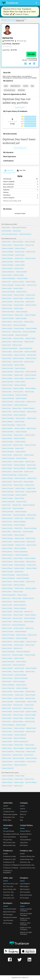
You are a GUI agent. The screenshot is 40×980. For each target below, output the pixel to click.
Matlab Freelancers (6, 228)
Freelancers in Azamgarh (18, 758)
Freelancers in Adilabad (18, 748)
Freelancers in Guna (32, 635)
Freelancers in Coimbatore (8, 265)
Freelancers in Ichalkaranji (19, 468)
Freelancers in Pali (18, 528)
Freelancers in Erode (19, 372)
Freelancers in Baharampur (22, 575)
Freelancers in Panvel (7, 715)
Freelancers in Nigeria (19, 782)
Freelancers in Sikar (31, 542)
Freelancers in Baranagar (7, 478)
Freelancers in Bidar (17, 532)
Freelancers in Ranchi (29, 298)
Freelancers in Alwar (31, 465)
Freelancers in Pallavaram (21, 632)
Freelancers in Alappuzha (21, 495)
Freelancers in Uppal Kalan (8, 752)
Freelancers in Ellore (31, 565)
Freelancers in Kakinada (21, 458)
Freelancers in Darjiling (21, 725)
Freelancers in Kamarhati (21, 432)
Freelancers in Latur (21, 425)
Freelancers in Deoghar (19, 535)
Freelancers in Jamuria (7, 628)
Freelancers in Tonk (18, 648)
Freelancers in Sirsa (19, 572)
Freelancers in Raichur (7, 515)
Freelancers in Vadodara (7, 268)
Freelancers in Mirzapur (7, 525)
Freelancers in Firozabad (30, 445)
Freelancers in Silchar (19, 645)
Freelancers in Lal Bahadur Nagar (9, 475)
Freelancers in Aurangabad (8, 335)
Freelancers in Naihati (28, 482)
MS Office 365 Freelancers (25, 234)
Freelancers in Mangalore (29, 408)
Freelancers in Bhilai (31, 355)
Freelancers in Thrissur (21, 292)
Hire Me (31, 54)
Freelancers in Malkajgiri (17, 655)
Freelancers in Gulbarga (18, 388)
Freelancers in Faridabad (21, 272)
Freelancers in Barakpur (7, 658)
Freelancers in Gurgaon (20, 248)
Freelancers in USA (18, 786)
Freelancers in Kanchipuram (20, 522)
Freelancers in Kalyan (29, 322)
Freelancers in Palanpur (7, 728)
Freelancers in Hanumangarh (8, 635)
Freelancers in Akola (31, 402)
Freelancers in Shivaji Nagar (21, 335)
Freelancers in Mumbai (30, 242)
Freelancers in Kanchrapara (19, 682)
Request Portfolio (20, 108)
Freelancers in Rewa (6, 532)
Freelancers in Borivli (6, 358)
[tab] (9, 170)
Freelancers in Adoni (6, 618)
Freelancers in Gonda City (8, 695)
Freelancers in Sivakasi (21, 502)
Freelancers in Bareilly (18, 352)
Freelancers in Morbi (31, 752)
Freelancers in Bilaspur (7, 468)
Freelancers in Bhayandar (31, 372)
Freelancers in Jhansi (7, 412)
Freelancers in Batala (6, 665)
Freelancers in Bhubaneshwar (26, 348)
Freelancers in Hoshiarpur (8, 632)
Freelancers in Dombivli (19, 328)
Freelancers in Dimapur (21, 685)
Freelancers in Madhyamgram (18, 625)
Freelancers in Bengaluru (7, 258)
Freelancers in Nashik (7, 322)
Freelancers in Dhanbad (7, 328)
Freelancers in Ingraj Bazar (19, 602)
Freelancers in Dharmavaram (20, 765)
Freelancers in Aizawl (7, 472)
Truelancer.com (25, 978)
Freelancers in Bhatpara (30, 388)
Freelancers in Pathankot (7, 588)
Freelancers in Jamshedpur (8, 318)
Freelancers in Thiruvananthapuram (10, 348)
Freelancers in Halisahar (31, 712)
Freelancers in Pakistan (7, 786)
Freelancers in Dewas (23, 475)
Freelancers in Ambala (19, 658)
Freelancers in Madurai (7, 295)
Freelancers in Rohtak (7, 445)
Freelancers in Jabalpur (7, 305)
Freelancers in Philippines (31, 782)
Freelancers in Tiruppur (30, 338)
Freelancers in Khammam (28, 598)
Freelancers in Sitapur (7, 615)
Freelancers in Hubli (6, 345)
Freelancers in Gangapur (7, 745)
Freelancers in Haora (16, 332)
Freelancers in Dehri (6, 708)
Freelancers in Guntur (7, 298)
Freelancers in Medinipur (19, 642)
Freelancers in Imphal (29, 518)
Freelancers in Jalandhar (22, 278)
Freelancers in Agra (19, 315)
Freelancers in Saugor (20, 488)
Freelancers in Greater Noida (8, 458)
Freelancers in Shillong (7, 698)
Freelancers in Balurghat (7, 668)
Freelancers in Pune (29, 245)
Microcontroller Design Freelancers (10, 234)
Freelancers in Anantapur (7, 498)
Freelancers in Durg (18, 482)
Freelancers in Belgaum (7, 405)
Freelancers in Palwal (31, 732)
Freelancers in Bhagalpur (7, 422)
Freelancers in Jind (6, 625)
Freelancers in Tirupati (7, 485)
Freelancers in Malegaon (21, 398)
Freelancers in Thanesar (7, 678)
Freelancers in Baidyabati (20, 762)
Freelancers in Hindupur (30, 695)
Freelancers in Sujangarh (20, 565)
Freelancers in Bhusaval (7, 568)
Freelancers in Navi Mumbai (8, 312)
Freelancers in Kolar (6, 722)
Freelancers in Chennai (7, 245)
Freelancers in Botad (28, 755)
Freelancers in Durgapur (7, 375)
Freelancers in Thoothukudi (19, 412)
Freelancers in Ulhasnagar (30, 375)
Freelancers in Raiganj (7, 602)
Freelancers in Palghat (18, 698)
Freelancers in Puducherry (20, 355)
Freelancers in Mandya (7, 692)
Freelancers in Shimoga (20, 442)
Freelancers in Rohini (29, 342)
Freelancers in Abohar (18, 705)
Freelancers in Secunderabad (8, 292)
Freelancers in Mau (31, 488)
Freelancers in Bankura (19, 692)
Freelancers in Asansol (20, 382)
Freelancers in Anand (6, 682)
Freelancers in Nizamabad (8, 448)
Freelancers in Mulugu (7, 455)
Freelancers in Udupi (18, 612)
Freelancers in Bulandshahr (8, 545)
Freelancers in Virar (6, 655)
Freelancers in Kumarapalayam (21, 552)
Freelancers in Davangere (7, 402)
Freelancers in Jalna (29, 472)
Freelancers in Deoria (17, 708)
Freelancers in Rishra (6, 758)
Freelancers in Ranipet (18, 472)
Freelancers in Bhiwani (18, 558)
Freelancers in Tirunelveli (7, 315)
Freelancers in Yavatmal (19, 712)
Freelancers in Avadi (29, 485)
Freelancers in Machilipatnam (22, 555)
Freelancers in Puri (6, 598)
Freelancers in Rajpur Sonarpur (21, 405)
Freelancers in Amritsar (18, 298)
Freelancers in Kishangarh (8, 702)
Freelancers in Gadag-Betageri (9, 595)
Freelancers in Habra (30, 672)
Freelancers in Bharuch (7, 642)
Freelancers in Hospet (31, 545)
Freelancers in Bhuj (19, 695)
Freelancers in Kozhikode (7, 368)
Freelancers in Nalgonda (7, 735)
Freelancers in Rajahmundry (20, 415)
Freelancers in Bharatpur (18, 508)
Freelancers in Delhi (6, 242)
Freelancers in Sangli (6, 362)
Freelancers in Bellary (31, 428)
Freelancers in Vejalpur (7, 738)
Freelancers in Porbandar (7, 675)
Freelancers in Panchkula (19, 542)
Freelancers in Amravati (31, 358)
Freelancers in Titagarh (18, 715)
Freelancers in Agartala (28, 532)
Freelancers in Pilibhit (32, 702)
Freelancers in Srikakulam (31, 748)
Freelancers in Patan (6, 755)
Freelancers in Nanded (19, 365)
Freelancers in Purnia (20, 545)
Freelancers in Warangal (7, 365)
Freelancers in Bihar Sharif (8, 492)
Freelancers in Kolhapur (7, 378)
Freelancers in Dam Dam (19, 728)
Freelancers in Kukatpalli (7, 428)
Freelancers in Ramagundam (8, 502)
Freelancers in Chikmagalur (19, 738)
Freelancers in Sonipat (18, 485)
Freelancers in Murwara (7, 552)
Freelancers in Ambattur (19, 428)
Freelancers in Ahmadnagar (8, 418)
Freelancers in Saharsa (21, 662)
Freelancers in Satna (32, 478)
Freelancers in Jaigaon (18, 628)
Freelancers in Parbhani (7, 465)
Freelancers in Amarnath (7, 528)
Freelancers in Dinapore (7, 645)
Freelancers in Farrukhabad (8, 495)
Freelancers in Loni (28, 612)
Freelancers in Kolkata (18, 245)
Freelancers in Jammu (7, 392)
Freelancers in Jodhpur (20, 285)
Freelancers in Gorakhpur (21, 318)
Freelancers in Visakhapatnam (8, 278)
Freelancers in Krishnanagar (8, 662)
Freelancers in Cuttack (18, 362)
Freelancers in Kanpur (30, 282)
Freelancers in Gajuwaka (20, 478)
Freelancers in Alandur (21, 635)
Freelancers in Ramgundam (8, 395)
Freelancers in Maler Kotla (8, 768)
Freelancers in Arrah (19, 518)
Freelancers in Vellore (7, 388)
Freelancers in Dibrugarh (19, 732)
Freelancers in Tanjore (30, 462)
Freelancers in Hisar (18, 455)
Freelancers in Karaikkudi (7, 572)
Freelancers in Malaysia (7, 782)
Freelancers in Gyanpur (7, 542)
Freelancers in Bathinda (31, 492)
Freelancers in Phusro (31, 562)
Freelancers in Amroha (7, 585)
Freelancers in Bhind (19, 588)
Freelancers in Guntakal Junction (21, 742)
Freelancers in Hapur (20, 492)
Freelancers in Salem (6, 342)
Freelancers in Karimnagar (8, 512)
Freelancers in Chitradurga (20, 675)
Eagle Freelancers (17, 231)
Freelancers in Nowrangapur (19, 325)
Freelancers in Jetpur (20, 752)
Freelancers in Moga (29, 705)
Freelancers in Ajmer (18, 375)
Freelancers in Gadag (7, 622)
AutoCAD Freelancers (7, 231)
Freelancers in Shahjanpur (8, 442)
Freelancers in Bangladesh (8, 776)
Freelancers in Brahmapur (19, 438)
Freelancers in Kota (30, 302)
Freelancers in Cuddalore (31, 588)
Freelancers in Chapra (30, 538)
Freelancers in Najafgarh (30, 315)
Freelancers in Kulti (19, 448)
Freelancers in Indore (30, 252)
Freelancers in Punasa (19, 422)
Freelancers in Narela (17, 345)
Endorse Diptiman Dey (20, 148)
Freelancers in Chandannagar (8, 575)
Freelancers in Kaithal (19, 668)
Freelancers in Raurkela (20, 368)
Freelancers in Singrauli (19, 562)
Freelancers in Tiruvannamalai (21, 678)
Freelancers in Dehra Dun (7, 372)
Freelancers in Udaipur (7, 288)
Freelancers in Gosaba (7, 522)
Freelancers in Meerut (7, 325)
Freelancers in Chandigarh (8, 252)
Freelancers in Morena (7, 648)
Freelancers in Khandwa (19, 568)
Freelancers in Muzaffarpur (8, 432)
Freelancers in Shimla (7, 592)
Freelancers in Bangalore (18, 242)
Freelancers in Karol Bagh (8, 382)
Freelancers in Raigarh (7, 742)
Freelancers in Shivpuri (18, 615)
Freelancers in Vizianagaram (23, 578)
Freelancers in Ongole (18, 592)
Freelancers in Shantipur (30, 655)
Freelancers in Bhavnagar (18, 358)
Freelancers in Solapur (7, 338)
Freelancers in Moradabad (30, 352)
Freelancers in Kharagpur (19, 525)
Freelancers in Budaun (29, 622)
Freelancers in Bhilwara (7, 438)
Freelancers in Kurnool (18, 392)
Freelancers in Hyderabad (7, 248)
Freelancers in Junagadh (7, 565)
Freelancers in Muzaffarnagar (8, 425)
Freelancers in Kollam (20, 418)
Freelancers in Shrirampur (21, 512)
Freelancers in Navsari (22, 595)
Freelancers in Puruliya (7, 732)
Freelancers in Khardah (7, 712)
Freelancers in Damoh (7, 748)
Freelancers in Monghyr (7, 535)
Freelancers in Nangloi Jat (8, 555)
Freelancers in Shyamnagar (8, 398)
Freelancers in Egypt (20, 776)
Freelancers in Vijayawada (8, 285)
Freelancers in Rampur (29, 455)
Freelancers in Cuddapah (30, 715)
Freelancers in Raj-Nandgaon (8, 652)
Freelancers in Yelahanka (31, 758)
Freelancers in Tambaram (19, 585)
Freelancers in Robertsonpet (8, 688)
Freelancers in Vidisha (7, 672)
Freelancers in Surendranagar (8, 578)
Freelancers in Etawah (7, 482)
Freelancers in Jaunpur (7, 605)
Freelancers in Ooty (17, 505)
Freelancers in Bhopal (19, 262)
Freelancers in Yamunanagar (30, 528)
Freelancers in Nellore (31, 412)
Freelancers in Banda (30, 645)
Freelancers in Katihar (7, 558)
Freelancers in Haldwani (18, 672)
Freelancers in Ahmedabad (8, 255)
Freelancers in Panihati (7, 415)
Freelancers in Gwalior (19, 302)
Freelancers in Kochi (30, 295)
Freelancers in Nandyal (7, 612)
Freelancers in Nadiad (19, 538)
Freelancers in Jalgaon (20, 402)
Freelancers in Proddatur (19, 582)
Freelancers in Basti (31, 762)
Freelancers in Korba (17, 408)
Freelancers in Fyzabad (31, 642)
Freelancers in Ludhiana (18, 275)
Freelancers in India (19, 779)
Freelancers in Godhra (30, 698)
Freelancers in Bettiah (7, 718)
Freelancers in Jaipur (20, 252)
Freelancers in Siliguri (19, 378)
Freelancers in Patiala (18, 435)
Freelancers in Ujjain (29, 392)
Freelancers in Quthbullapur (19, 515)
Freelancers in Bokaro (29, 362)
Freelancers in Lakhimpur (31, 668)
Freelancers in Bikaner (19, 305)
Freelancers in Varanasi (7, 308)
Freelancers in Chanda (30, 435)
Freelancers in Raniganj (20, 702)
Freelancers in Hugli (30, 582)
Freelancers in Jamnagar (7, 385)
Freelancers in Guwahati (19, 295)
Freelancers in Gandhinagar (20, 548)
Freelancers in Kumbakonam (20, 605)
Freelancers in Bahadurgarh (8, 638)
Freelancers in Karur (6, 505)
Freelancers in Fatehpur (7, 608)
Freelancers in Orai (29, 628)
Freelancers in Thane (19, 268)
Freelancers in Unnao (18, 622)
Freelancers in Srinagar (18, 338)
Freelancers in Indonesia (7, 779)
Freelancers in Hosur (6, 508)
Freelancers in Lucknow (30, 258)
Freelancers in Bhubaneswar (8, 272)
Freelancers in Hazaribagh (21, 638)
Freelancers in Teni (6, 332)
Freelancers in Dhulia (31, 418)
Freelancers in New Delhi (31, 305)
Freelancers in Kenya (29, 779)
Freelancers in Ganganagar (29, 505)
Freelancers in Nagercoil (7, 518)
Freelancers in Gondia (30, 722)
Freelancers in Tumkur (18, 445)
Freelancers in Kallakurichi (22, 312)
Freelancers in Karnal (32, 515)
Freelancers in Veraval (17, 618)
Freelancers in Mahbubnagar (8, 685)
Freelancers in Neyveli (7, 582)
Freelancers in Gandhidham (20, 608)
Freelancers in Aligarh (7, 352)
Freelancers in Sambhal (7, 548)
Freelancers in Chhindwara (22, 688)
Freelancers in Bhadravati (30, 615)
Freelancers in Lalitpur (29, 718)
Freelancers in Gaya (6, 408)
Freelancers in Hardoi (31, 728)
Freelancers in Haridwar (7, 562)
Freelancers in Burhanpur (7, 538)
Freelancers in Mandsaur (18, 722)
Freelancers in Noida (20, 255)
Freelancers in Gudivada (7, 762)
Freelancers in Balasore (7, 765)
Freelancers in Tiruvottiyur (8, 488)
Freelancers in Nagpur (7, 275)
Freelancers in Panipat (7, 462)
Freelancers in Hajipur (30, 692)
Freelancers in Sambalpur (30, 618)
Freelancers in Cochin (31, 285)
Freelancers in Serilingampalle (23, 652)
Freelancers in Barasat (20, 452)
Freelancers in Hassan (28, 708)
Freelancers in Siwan (29, 745)
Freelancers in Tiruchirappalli (29, 332)
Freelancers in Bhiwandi (7, 355)
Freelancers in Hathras (18, 718)
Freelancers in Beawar (7, 705)
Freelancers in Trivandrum (18, 282)
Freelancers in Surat (19, 258)
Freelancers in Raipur (18, 308)
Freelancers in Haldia (16, 598)
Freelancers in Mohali (18, 288)
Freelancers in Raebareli (30, 558)
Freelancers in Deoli (19, 745)
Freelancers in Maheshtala (21, 395)
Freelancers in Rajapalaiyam (8, 725)
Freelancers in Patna (6, 282)
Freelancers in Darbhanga (19, 465)
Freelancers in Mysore (18, 342)
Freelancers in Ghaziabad (7, 262)
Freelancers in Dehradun (7, 302)
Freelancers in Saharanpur (20, 385)
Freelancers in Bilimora (30, 378)
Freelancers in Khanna (17, 755)
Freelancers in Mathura (7, 435)
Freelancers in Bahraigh (31, 568)
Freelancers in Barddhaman (8, 452)
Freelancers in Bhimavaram (19, 665)
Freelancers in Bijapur (31, 468)
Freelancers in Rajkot (20, 265)
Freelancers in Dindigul (18, 462)
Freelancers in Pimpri (18, 322)
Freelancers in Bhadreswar (20, 735)
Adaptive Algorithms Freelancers (19, 228)
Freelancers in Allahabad (31, 328)
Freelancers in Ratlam (19, 498)
